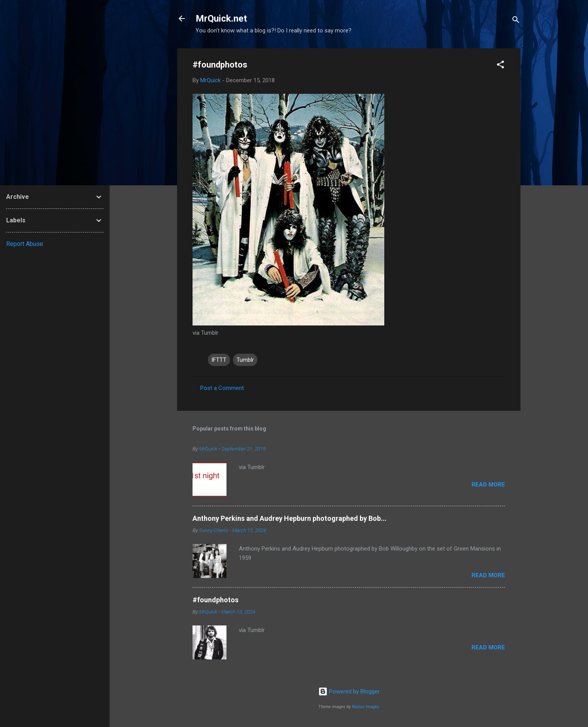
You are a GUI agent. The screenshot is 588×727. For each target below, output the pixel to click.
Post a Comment (222, 388)
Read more (488, 485)
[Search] (516, 21)
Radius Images (366, 707)
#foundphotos (215, 600)
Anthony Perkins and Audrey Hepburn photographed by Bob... (290, 518)
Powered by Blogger (349, 691)
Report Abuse (25, 244)
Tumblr (245, 360)
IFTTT (219, 360)
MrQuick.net (221, 19)
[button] (500, 66)
